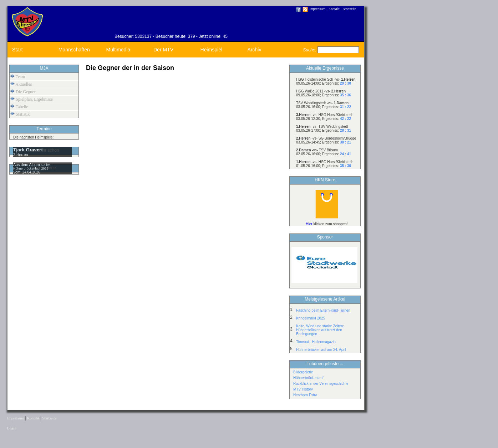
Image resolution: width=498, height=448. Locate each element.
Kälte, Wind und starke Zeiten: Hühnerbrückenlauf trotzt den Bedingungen (320, 330)
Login (12, 428)
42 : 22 (345, 119)
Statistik (20, 114)
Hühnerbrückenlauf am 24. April (321, 350)
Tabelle (19, 107)
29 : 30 (345, 83)
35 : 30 (345, 166)
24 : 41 (345, 154)
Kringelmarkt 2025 (311, 318)
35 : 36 (345, 95)
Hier (309, 224)
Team (18, 77)
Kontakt (334, 9)
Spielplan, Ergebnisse (32, 99)
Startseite (350, 9)
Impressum (318, 9)
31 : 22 (345, 107)
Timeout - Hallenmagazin (316, 342)
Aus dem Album (27, 165)
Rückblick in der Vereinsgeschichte (321, 384)
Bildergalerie (303, 372)
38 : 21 (345, 142)
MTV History (303, 389)
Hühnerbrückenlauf (308, 378)
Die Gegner (23, 92)
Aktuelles (21, 84)
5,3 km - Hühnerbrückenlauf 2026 (33, 167)
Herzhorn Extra (305, 395)
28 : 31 (345, 130)
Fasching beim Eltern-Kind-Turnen (323, 310)
